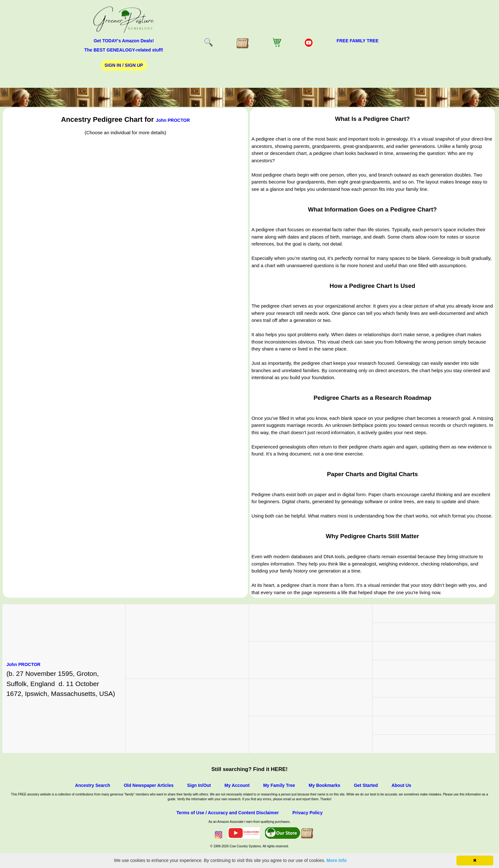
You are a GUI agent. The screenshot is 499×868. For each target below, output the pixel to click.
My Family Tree (279, 785)
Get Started (366, 785)
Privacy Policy (308, 813)
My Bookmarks (325, 785)
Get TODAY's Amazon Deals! (124, 41)
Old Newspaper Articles (149, 785)
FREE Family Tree (358, 41)
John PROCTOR (173, 120)
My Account (237, 785)
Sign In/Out (199, 785)
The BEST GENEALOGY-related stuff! (124, 50)
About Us (401, 785)
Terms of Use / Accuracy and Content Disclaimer (228, 813)
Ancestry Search (93, 785)
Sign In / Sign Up (124, 65)
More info (337, 860)
